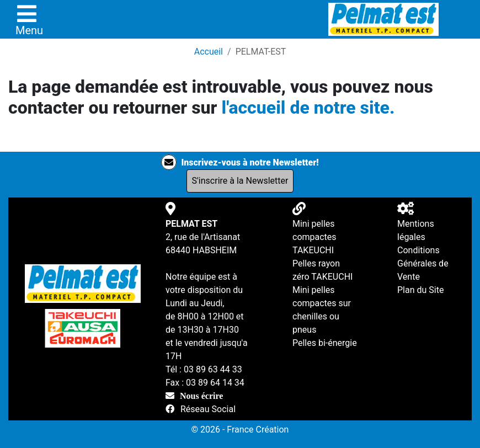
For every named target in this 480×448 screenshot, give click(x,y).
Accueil (209, 52)
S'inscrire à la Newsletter (240, 181)
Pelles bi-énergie (325, 343)
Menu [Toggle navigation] (29, 20)
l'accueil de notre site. (308, 108)
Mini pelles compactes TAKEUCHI (314, 237)
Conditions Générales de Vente (423, 263)
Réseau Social (208, 409)
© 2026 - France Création (240, 430)
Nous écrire (201, 396)
